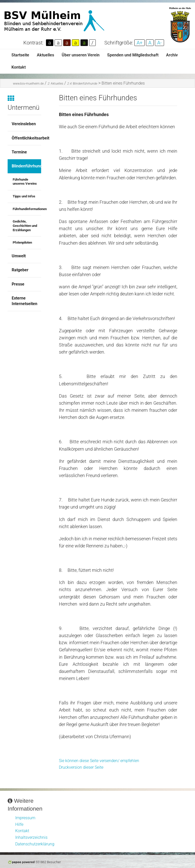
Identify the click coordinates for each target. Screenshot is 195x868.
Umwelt (19, 256)
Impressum (25, 818)
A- (159, 43)
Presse (18, 284)
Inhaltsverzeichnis (31, 837)
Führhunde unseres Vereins (25, 182)
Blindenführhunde (82, 84)
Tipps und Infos (24, 196)
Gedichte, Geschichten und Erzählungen (25, 226)
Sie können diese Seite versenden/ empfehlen (99, 761)
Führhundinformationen (27, 209)
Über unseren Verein (81, 55)
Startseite (20, 55)
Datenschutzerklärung (35, 844)
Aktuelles (45, 55)
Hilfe (19, 824)
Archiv (172, 55)
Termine (19, 152)
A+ (140, 43)
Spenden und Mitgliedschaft (133, 55)
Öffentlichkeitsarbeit (26, 138)
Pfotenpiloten (22, 242)
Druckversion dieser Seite (81, 767)
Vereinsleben (24, 124)
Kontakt (19, 67)
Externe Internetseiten (25, 301)
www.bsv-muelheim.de (28, 84)
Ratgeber (20, 270)
